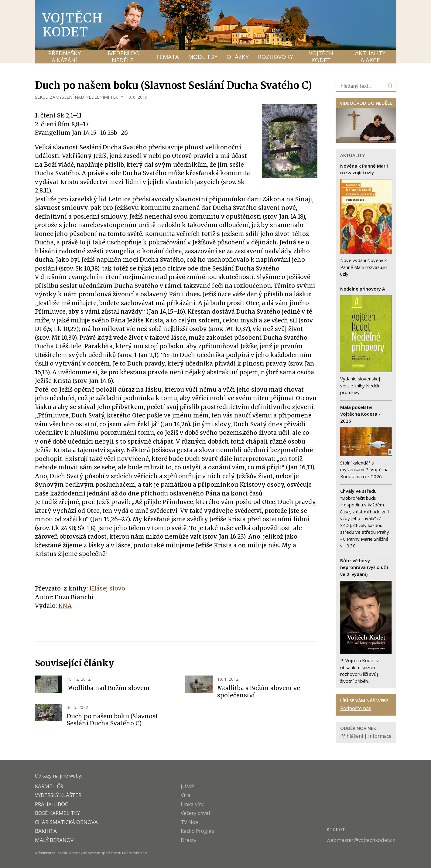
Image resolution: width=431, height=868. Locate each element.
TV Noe (189, 822)
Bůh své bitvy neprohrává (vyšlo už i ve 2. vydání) (364, 567)
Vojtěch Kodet (73, 25)
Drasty (189, 840)
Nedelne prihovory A (363, 289)
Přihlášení (352, 736)
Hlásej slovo (107, 588)
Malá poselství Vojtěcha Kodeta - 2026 (360, 414)
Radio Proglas (197, 831)
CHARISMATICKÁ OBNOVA (66, 822)
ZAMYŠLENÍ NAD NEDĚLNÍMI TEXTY (86, 97)
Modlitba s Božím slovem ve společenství (259, 692)
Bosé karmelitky (57, 813)
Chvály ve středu (358, 491)
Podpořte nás (356, 708)
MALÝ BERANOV (54, 840)
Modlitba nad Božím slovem (108, 688)
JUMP (187, 786)
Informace (380, 736)
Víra (186, 795)
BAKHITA (46, 831)
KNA (65, 606)
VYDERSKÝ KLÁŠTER (58, 795)
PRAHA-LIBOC (51, 804)
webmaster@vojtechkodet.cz (361, 840)
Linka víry (192, 804)
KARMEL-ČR (49, 786)
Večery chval (195, 813)
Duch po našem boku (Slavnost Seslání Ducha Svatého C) (112, 720)
